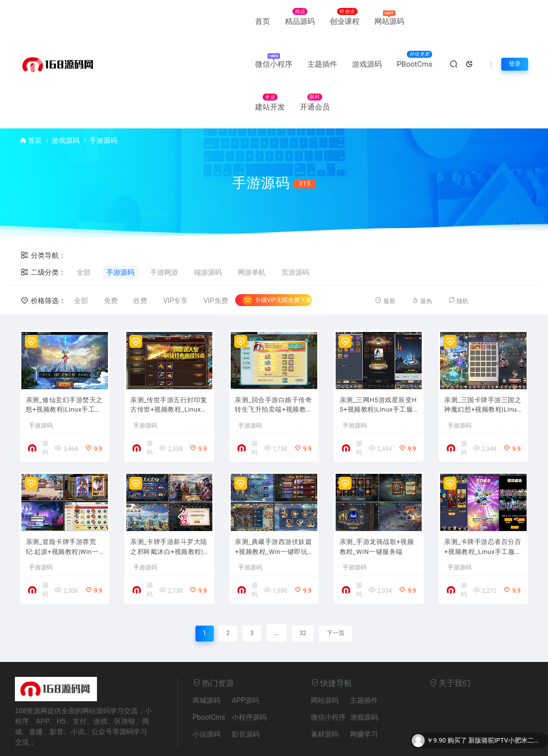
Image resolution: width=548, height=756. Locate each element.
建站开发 (186, 64)
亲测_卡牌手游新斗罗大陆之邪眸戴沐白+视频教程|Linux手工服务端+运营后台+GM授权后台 (169, 513)
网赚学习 (364, 701)
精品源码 (166, 21)
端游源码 (208, 229)
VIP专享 (176, 258)
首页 (129, 21)
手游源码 (120, 229)
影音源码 (246, 701)
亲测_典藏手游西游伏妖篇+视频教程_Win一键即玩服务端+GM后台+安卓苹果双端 (273, 513)
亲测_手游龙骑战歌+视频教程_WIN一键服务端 (376, 513)
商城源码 (206, 667)
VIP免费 (216, 258)
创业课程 (211, 21)
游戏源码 (397, 21)
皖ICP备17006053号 (334, 743)
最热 (422, 258)
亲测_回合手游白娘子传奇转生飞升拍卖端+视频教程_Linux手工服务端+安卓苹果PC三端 (274, 366)
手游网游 (164, 229)
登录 (514, 43)
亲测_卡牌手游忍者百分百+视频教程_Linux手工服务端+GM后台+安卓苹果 (483, 513)
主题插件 (353, 21)
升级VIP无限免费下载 (277, 257)
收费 (140, 258)
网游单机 (252, 229)
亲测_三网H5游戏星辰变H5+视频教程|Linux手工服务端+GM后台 (378, 366)
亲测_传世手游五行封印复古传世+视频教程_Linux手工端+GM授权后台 (169, 366)
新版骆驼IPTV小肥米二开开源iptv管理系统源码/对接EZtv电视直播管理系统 (506, 741)
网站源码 (256, 21)
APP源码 (245, 667)
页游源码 (295, 229)
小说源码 (206, 701)
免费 (111, 258)
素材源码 (325, 701)
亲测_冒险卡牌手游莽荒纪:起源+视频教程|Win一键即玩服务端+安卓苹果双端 (64, 513)
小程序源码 (249, 684)
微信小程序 (304, 21)
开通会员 (231, 64)
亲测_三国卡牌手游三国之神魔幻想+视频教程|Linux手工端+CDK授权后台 (483, 366)
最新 (383, 258)
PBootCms (139, 64)
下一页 (337, 599)
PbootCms (209, 684)
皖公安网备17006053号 (259, 743)
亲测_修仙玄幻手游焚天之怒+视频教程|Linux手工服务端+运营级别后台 (65, 366)
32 (302, 599)
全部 (84, 229)
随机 (460, 258)
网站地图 (196, 743)
